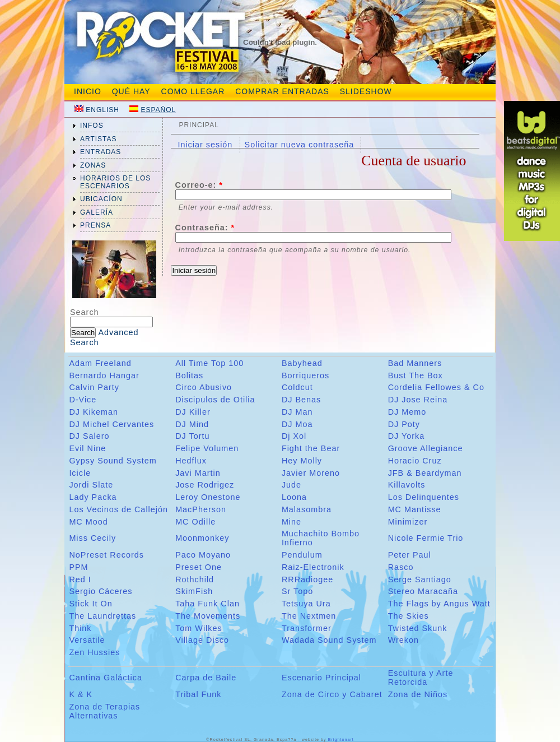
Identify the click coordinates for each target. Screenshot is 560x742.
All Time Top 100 (209, 363)
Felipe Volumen (207, 448)
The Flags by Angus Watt (439, 604)
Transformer (307, 628)
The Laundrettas (102, 616)
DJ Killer (193, 412)
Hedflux (191, 461)
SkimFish (194, 591)
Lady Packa (93, 497)
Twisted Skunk (418, 628)
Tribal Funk (198, 694)
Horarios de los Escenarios (115, 182)
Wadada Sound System (329, 640)
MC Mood (88, 522)
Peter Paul (410, 555)
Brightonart (341, 739)
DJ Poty (404, 424)
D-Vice (83, 400)
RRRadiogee (307, 579)
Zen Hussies (94, 652)
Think (80, 628)
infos (92, 126)
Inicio (88, 91)
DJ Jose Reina (418, 400)
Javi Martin (198, 473)
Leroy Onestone (208, 497)
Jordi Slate (91, 485)
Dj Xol (294, 436)
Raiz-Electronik (313, 567)
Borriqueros (305, 375)
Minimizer (408, 522)
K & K (81, 694)
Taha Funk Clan (207, 604)
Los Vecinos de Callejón (118, 509)
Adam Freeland (100, 363)
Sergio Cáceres (101, 591)
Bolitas (189, 375)
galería (97, 212)
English (102, 110)
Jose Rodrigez (205, 485)
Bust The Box (416, 375)
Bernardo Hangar (104, 375)
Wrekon (403, 640)
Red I (80, 579)
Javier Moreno (311, 473)
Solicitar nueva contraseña (300, 145)
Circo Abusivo (204, 387)
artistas (99, 139)
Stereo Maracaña (423, 591)
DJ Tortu (192, 436)
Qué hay (131, 91)
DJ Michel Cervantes (111, 424)
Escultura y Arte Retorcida (421, 678)
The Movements (208, 616)
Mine (291, 522)
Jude (291, 485)
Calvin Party (94, 387)
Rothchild (195, 579)
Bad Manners (415, 363)
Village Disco (202, 640)
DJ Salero (89, 436)
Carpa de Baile (206, 678)
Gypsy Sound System (113, 461)
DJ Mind (192, 424)
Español (158, 110)
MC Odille (195, 522)
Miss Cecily (92, 538)
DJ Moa (297, 424)
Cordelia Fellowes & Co (436, 387)
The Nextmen (309, 616)
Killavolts (407, 485)
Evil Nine (87, 448)
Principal (199, 125)
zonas (93, 165)
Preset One (199, 567)
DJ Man (297, 412)
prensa (95, 225)
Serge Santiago (420, 579)
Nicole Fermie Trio (426, 538)
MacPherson (201, 509)
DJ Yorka (407, 436)
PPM (78, 567)
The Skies (409, 616)
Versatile (87, 640)
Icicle (80, 473)
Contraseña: (205, 228)
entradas (101, 152)
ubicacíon (101, 199)
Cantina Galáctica (106, 678)
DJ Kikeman (94, 412)
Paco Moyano (203, 555)
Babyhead (302, 363)
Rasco (401, 567)
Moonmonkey (202, 538)
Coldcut (297, 387)
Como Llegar (193, 91)
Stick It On (90, 604)
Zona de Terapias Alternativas (104, 711)
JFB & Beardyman (425, 473)
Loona (294, 497)
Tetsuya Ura (306, 604)
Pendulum (302, 555)
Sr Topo (297, 591)
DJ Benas (301, 400)
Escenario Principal (321, 678)
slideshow (366, 91)
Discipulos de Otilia (215, 400)
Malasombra (307, 509)
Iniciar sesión (205, 145)
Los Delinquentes (424, 497)
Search (85, 312)
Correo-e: (199, 185)
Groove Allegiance (426, 448)
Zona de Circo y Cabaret (332, 694)
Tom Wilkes (199, 628)
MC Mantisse (415, 509)
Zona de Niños (418, 694)
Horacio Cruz (415, 461)
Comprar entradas (282, 91)
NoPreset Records (106, 555)
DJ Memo (407, 412)
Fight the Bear (311, 448)
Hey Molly (302, 461)
